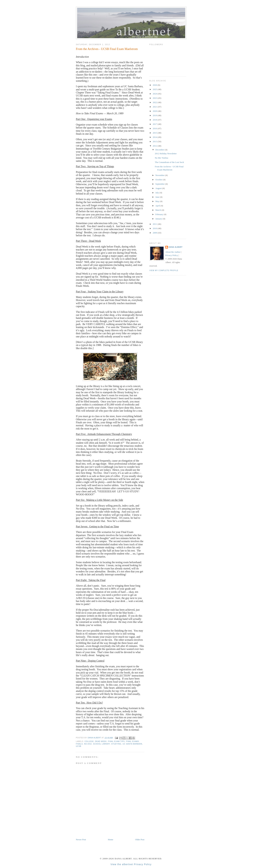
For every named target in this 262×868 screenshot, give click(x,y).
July (157, 193)
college (89, 741)
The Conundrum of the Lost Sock (169, 162)
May (158, 201)
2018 (155, 120)
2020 (155, 111)
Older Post (140, 840)
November (160, 175)
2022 (155, 102)
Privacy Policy (172, 255)
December (160, 150)
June (158, 197)
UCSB (79, 746)
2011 (155, 224)
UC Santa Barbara (132, 744)
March (158, 210)
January (159, 219)
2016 (155, 128)
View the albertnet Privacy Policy (131, 864)
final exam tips (116, 741)
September (160, 184)
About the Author (173, 252)
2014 (155, 137)
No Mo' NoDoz (161, 158)
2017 (155, 124)
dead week (101, 741)
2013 (155, 141)
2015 (155, 133)
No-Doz (88, 744)
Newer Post (81, 840)
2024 (155, 94)
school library (102, 744)
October (159, 180)
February (160, 214)
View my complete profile (164, 270)
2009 (155, 233)
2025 (155, 89)
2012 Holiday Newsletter (166, 153)
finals (79, 744)
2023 (155, 98)
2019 (155, 115)
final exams (133, 741)
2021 (155, 107)
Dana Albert (176, 247)
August (159, 188)
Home (111, 840)
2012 (155, 146)
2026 (155, 85)
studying (116, 744)
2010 (155, 228)
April (158, 206)
